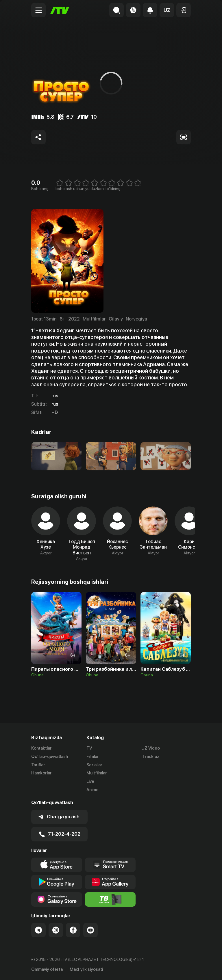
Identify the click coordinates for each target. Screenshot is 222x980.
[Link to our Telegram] (38, 930)
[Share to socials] (38, 137)
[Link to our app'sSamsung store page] (57, 899)
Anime (92, 790)
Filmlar (93, 757)
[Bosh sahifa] (60, 10)
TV (89, 748)
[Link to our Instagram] (56, 930)
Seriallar (94, 765)
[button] (167, 10)
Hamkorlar (41, 773)
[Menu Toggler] (38, 10)
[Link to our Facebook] (73, 930)
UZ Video (151, 748)
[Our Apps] (110, 865)
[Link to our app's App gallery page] (110, 882)
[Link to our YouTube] (90, 930)
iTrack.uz (150, 757)
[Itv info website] (110, 899)
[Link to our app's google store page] (57, 882)
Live (90, 781)
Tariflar (38, 765)
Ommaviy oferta (47, 969)
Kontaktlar (41, 748)
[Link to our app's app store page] (57, 865)
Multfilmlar (97, 773)
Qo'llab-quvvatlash (50, 757)
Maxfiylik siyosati (86, 969)
